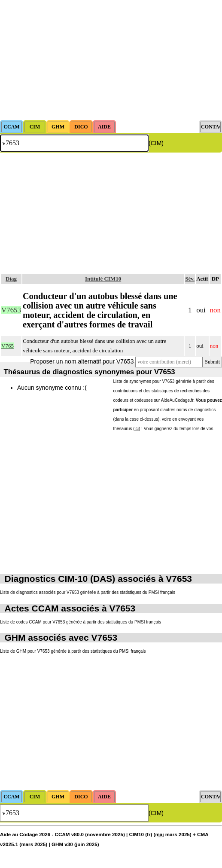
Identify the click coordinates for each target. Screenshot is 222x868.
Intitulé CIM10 (103, 279)
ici (137, 429)
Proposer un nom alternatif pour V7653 (82, 361)
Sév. (190, 279)
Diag (11, 279)
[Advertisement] (111, 60)
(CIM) (156, 143)
